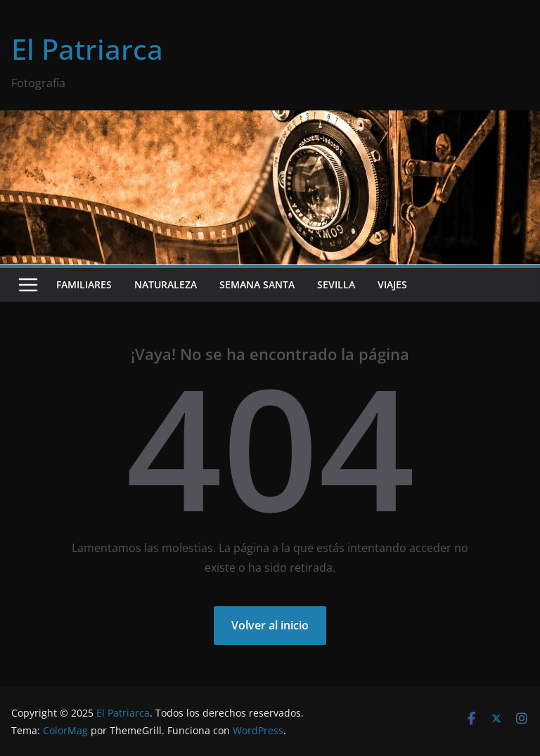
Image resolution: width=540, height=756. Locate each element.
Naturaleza (166, 284)
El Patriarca (87, 49)
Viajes (392, 284)
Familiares (84, 284)
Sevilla (336, 284)
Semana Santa (257, 284)
